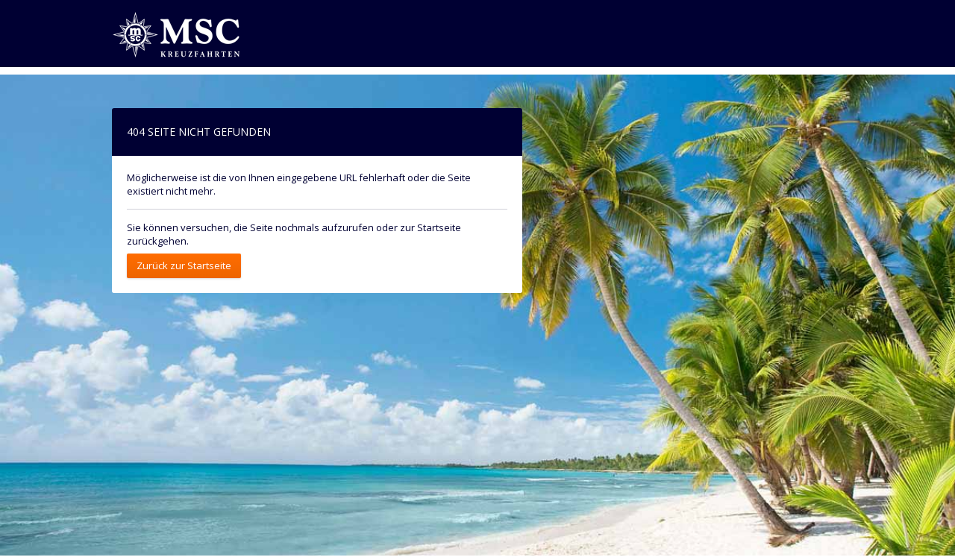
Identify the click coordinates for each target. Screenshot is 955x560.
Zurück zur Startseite (184, 265)
